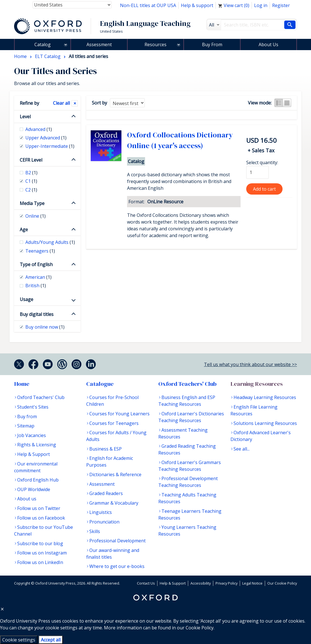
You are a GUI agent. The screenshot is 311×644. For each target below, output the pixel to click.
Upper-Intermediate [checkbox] (50, 146)
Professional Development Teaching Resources (188, 482)
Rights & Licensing (37, 445)
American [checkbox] (38, 277)
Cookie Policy (200, 628)
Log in (261, 5)
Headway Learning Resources (265, 397)
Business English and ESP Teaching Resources (187, 401)
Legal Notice (252, 583)
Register (281, 5)
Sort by (99, 103)
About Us (268, 44)
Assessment (99, 44)
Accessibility (201, 583)
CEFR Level (31, 160)
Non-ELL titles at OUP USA (148, 5)
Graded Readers (106, 493)
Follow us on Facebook (41, 518)
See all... (242, 449)
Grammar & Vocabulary (114, 503)
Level (25, 117)
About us (27, 499)
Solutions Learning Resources (265, 423)
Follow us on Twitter (39, 508)
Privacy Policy (226, 583)
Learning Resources (257, 384)
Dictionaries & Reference (115, 474)
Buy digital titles (37, 314)
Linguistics (101, 512)
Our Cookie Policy (282, 583)
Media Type (32, 203)
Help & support (197, 5)
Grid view (287, 103)
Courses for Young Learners (119, 414)
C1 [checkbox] (31, 181)
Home (22, 384)
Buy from (27, 416)
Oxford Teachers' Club (41, 397)
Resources (155, 44)
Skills (95, 531)
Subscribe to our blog (40, 543)
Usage (26, 299)
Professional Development (117, 541)
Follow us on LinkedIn (40, 562)
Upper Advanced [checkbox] (46, 138)
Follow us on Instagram (42, 553)
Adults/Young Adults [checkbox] (50, 242)
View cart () (234, 5)
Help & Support (34, 454)
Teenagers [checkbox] (40, 251)
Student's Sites (33, 407)
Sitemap (26, 426)
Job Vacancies (32, 435)
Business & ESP (105, 449)
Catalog (43, 44)
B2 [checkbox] (31, 173)
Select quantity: (262, 162)
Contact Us (146, 583)
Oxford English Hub (38, 480)
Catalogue (100, 384)
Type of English (36, 264)
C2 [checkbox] (31, 190)
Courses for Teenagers (114, 423)
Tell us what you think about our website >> (250, 364)
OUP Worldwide (34, 489)
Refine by (29, 103)
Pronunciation (104, 522)
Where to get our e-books (117, 566)
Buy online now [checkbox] (45, 327)
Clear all (61, 103)
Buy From (212, 44)
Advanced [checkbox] (39, 129)
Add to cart (264, 189)
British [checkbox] (36, 286)
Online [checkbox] (35, 216)
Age (24, 229)
